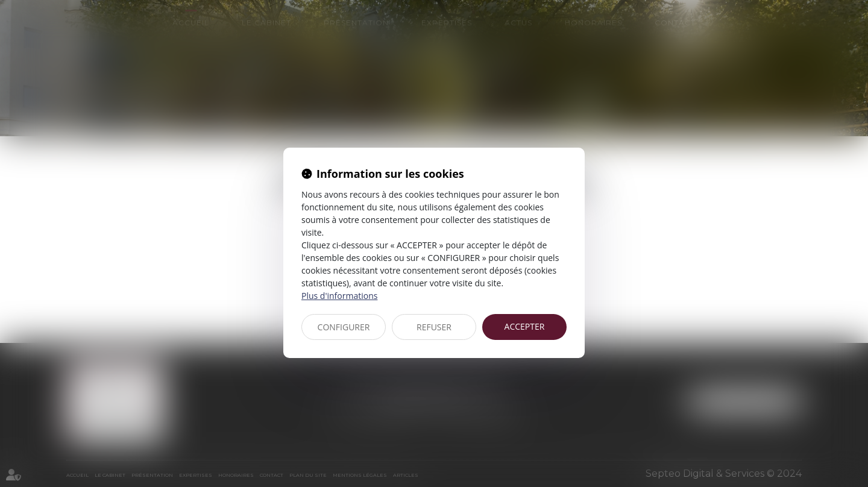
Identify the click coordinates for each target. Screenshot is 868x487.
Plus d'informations (339, 296)
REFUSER (434, 327)
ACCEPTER (525, 326)
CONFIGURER (344, 327)
